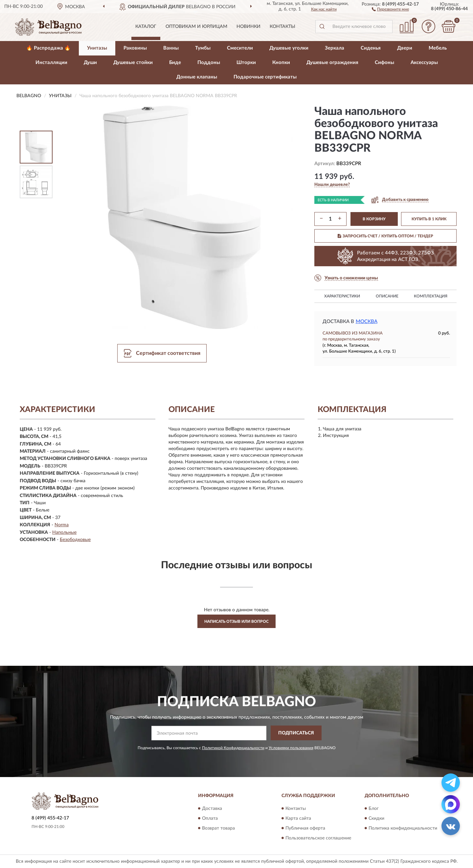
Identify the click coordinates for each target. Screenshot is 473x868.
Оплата (210, 818)
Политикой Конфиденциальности (233, 748)
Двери (405, 48)
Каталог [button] (146, 27)
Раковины (135, 48)
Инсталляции (51, 63)
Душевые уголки (289, 48)
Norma (62, 525)
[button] (390, 9)
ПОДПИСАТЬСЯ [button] (296, 733)
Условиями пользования (291, 748)
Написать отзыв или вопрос (236, 621)
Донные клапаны (197, 77)
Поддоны (209, 63)
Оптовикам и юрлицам (196, 27)
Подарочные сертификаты (265, 77)
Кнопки (281, 63)
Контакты (282, 27)
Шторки (246, 63)
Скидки (376, 818)
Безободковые (75, 540)
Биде (175, 63)
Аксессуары (424, 63)
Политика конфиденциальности (403, 828)
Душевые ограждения (332, 63)
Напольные (64, 532)
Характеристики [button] (342, 296)
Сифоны (384, 63)
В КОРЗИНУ (374, 219)
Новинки (248, 27)
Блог (374, 809)
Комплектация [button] (431, 296)
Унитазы (97, 48)
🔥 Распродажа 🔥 (48, 48)
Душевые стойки (133, 63)
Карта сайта (298, 818)
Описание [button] (387, 296)
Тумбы (203, 48)
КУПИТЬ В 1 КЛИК (429, 219)
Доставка (212, 809)
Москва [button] (367, 322)
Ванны (171, 48)
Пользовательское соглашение (318, 838)
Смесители (240, 48)
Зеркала (335, 48)
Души (90, 63)
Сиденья (371, 48)
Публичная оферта (305, 828)
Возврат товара (218, 828)
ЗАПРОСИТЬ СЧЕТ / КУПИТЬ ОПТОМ (385, 236)
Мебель (438, 48)
